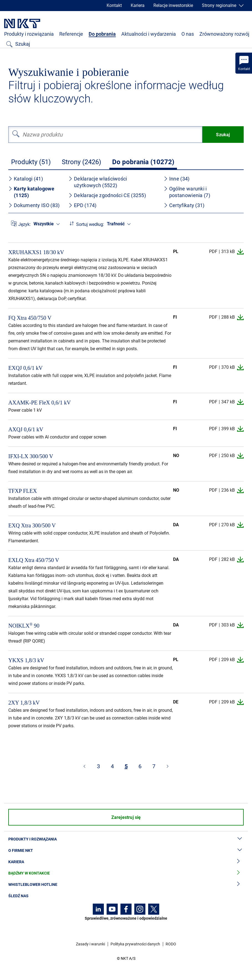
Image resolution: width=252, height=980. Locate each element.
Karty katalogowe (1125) (31, 192)
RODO (171, 944)
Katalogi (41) (26, 179)
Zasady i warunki (90, 944)
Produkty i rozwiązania (29, 34)
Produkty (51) (31, 162)
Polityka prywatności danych (135, 944)
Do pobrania (102, 34)
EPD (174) (83, 205)
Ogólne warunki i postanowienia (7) (187, 192)
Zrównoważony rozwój (224, 34)
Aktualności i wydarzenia (149, 34)
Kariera (138, 5)
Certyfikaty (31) (184, 205)
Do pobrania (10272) (143, 162)
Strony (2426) (81, 162)
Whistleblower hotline (126, 885)
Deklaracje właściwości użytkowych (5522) (98, 182)
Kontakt (114, 5)
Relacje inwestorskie (173, 5)
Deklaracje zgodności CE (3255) (107, 195)
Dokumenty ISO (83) (34, 205)
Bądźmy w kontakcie (126, 873)
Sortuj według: (90, 224)
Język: (25, 224)
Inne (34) (177, 179)
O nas (188, 34)
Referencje (71, 34)
